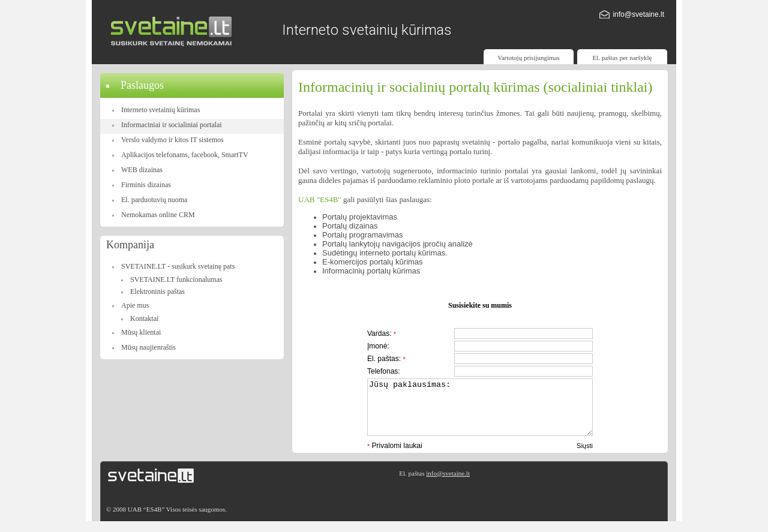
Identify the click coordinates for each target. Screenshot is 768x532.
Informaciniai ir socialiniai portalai (172, 125)
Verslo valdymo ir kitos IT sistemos (172, 140)
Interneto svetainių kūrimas (160, 110)
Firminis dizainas (146, 185)
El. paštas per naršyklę (622, 58)
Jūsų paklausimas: (480, 413)
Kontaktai (144, 318)
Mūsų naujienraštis (148, 347)
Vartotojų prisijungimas (529, 58)
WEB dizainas (142, 170)
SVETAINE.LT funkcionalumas (176, 279)
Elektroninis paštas (157, 291)
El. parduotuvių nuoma (154, 200)
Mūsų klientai (141, 332)
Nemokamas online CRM (158, 215)
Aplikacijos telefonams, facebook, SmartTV (185, 155)
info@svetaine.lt (638, 14)
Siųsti (585, 456)
